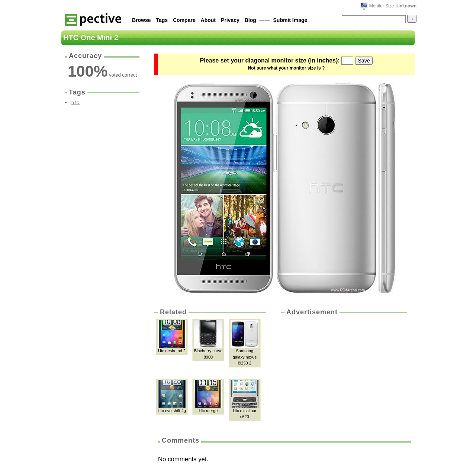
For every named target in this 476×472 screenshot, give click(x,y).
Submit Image (290, 20)
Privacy (230, 20)
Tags (162, 20)
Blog (250, 20)
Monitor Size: (393, 6)
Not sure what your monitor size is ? (287, 68)
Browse (141, 20)
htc (75, 103)
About (208, 20)
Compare (184, 20)
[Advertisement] (343, 373)
